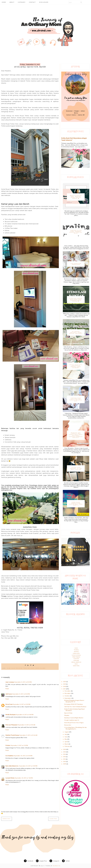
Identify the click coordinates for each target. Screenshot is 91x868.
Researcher (68, 725)
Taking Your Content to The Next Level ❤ (76, 468)
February (67, 746)
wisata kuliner (40, 668)
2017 (65, 689)
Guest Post (76, 659)
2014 (65, 754)
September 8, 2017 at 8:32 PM (23, 682)
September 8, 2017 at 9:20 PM (22, 704)
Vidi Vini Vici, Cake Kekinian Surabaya (75, 707)
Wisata (33, 668)
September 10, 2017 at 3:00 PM (28, 766)
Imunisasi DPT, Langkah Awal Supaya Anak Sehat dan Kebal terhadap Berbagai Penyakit (76, 435)
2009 (65, 764)
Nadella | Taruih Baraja (12, 735)
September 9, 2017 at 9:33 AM (27, 725)
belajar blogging (76, 657)
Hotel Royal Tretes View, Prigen (74, 723)
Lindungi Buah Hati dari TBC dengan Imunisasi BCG (76, 399)
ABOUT (12, 2)
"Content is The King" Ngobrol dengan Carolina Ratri (76, 232)
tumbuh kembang (76, 655)
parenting (76, 652)
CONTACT (32, 2)
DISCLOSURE (44, 2)
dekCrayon (9, 694)
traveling (27, 668)
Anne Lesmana (10, 682)
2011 (65, 759)
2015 (65, 752)
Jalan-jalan (11, 668)
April (66, 742)
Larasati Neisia (10, 778)
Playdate (67, 715)
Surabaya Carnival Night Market (74, 718)
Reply (7, 689)
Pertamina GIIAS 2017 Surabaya (73, 704)
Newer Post (7, 819)
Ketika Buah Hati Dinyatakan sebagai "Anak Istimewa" (76, 366)
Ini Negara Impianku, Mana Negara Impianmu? (76, 332)
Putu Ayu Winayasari (12, 725)
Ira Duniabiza (9, 756)
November (68, 693)
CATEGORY (22, 2)
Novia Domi (9, 704)
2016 (65, 749)
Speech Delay (68, 713)
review (76, 648)
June (66, 737)
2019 (65, 684)
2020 (65, 682)
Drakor (76, 664)
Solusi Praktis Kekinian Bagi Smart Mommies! (75, 710)
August (67, 732)
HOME (4, 2)
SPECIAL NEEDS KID (76, 662)
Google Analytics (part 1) (72, 720)
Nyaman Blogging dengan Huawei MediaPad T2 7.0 (74, 701)
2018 (65, 686)
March (67, 744)
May (66, 739)
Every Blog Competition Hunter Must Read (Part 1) (76, 504)
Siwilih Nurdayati (11, 715)
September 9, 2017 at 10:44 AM (28, 735)
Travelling (76, 650)
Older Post (53, 819)
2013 (65, 757)
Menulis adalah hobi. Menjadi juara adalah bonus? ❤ (76, 197)
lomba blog (76, 660)
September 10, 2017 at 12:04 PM (23, 756)
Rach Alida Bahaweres (12, 766)
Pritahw (8, 745)
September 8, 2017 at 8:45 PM (21, 694)
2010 (65, 761)
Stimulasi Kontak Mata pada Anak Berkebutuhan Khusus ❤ (76, 300)
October (67, 696)
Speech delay (76, 666)
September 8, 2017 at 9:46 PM (25, 715)
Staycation (19, 668)
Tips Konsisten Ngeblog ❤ (76, 264)
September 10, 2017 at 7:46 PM (24, 778)
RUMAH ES (57, 866)
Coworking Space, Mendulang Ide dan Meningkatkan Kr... (75, 728)
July (66, 734)
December (68, 691)
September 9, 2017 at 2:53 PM (19, 745)
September (68, 698)
